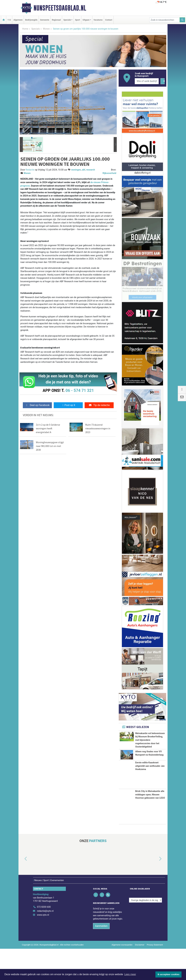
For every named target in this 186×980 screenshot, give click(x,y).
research (91, 170)
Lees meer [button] (130, 974)
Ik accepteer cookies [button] (169, 974)
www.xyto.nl (43, 946)
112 (9, 20)
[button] (21, 145)
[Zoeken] (182, 20)
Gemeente (45, 20)
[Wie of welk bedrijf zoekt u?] (147, 81)
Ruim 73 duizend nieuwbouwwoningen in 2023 (98, 428)
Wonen (46, 29)
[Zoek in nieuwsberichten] (165, 20)
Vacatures (98, 20)
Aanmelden (101, 957)
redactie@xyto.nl (45, 942)
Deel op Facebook (37, 405)
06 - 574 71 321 (80, 390)
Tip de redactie (99, 405)
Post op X (68, 405)
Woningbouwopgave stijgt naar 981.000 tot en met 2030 (50, 446)
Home (25, 29)
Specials (36, 29)
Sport (77, 20)
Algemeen (18, 20)
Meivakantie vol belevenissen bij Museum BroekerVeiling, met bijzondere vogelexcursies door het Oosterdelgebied (150, 740)
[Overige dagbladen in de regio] (145, 931)
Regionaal (56, 20)
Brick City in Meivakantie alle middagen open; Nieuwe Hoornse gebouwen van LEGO (150, 826)
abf (84, 170)
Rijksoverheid (109, 173)
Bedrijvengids (31, 20)
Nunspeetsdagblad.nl (60, 8)
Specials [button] (67, 20)
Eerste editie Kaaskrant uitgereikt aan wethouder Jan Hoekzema (150, 797)
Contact (109, 20)
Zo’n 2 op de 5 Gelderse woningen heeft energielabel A (48, 428)
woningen (76, 170)
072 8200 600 (44, 938)
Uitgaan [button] (86, 20)
